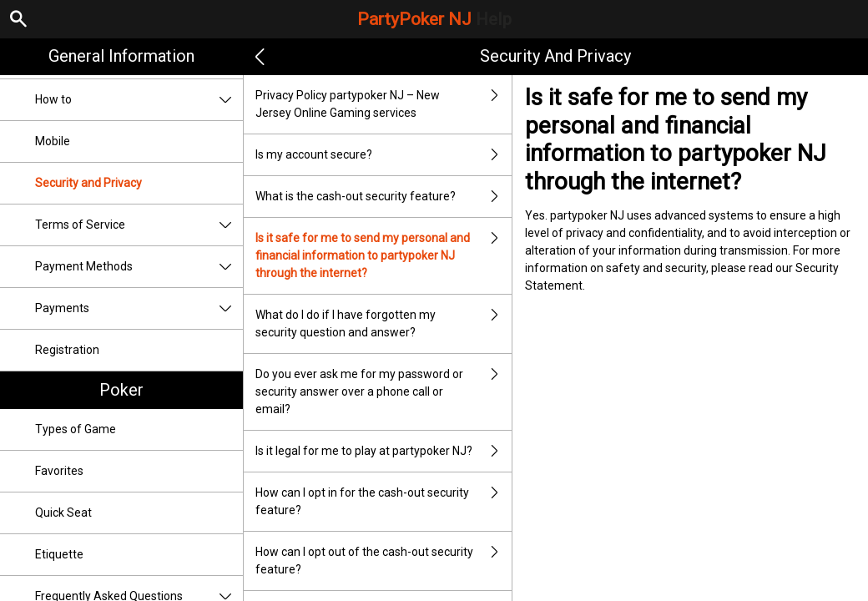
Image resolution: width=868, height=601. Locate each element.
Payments (139, 308)
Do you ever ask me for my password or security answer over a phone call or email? (384, 392)
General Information (121, 56)
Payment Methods (139, 267)
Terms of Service (139, 225)
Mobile (53, 141)
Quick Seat (63, 513)
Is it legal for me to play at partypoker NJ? (384, 451)
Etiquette (59, 554)
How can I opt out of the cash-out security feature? (384, 561)
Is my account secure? (384, 155)
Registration (67, 350)
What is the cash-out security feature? (384, 197)
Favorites (59, 471)
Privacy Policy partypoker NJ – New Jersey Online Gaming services (384, 104)
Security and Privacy (88, 183)
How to (139, 100)
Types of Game (76, 429)
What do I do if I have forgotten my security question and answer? (384, 324)
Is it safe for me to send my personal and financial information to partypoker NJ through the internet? (384, 256)
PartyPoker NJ (434, 19)
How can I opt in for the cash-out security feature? (384, 502)
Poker (121, 390)
